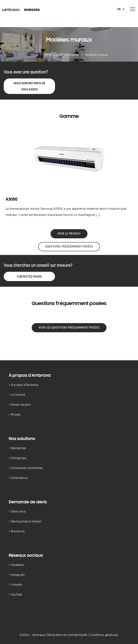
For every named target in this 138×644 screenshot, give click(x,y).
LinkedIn (17, 585)
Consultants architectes (27, 468)
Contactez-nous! (29, 277)
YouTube (17, 595)
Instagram (18, 575)
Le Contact (18, 395)
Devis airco (18, 511)
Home (34, 55)
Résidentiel (19, 448)
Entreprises (19, 458)
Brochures (18, 531)
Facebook (17, 565)
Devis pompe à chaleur (26, 521)
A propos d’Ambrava (25, 385)
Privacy (16, 415)
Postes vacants (21, 405)
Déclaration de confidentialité (67, 635)
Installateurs (20, 478)
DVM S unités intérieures (62, 55)
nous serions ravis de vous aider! (29, 86)
